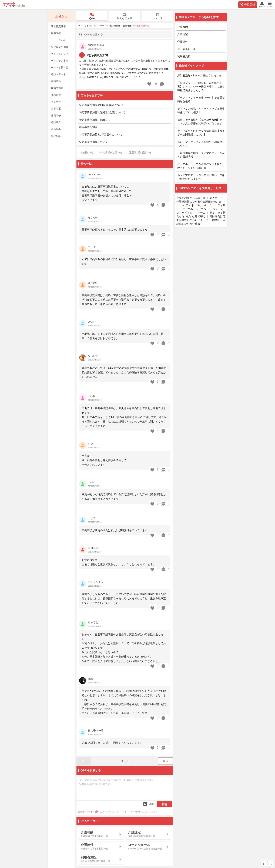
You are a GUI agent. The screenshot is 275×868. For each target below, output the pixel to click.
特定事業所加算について (94, 142)
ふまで (92, 518)
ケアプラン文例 (60, 54)
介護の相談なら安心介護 (191, 198)
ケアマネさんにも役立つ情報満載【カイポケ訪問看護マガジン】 (201, 133)
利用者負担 (184, 56)
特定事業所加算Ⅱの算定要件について (101, 134)
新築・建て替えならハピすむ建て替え (201, 214)
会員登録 (248, 5)
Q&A (92, 16)
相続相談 (56, 136)
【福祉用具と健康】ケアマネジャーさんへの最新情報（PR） (201, 155)
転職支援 (56, 33)
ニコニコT (94, 548)
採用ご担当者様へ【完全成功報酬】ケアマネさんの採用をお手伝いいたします (201, 122)
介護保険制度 (114, 26)
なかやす (93, 217)
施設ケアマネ (58, 74)
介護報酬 (127, 26)
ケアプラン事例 (60, 61)
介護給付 (183, 42)
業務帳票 (56, 95)
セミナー (56, 102)
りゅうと (93, 622)
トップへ (267, 864)
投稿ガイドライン (88, 812)
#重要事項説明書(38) (139, 152)
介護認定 (183, 34)
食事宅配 (56, 109)
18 (164, 84)
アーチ (92, 247)
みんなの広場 (125, 16)
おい (90, 444)
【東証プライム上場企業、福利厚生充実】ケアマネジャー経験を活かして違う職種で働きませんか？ (201, 87)
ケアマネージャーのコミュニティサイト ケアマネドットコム (201, 207)
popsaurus (94, 174)
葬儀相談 (56, 129)
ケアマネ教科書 (60, 67)
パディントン (96, 582)
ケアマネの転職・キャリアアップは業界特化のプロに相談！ (201, 110)
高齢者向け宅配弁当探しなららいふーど (201, 218)
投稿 (164, 804)
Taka (91, 679)
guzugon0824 (96, 45)
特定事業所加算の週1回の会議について (102, 112)
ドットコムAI (58, 40)
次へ (166, 761)
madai (91, 482)
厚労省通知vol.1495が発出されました (199, 75)
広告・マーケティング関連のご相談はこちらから (201, 144)
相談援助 (56, 81)
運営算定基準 (58, 26)
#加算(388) (87, 152)
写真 (149, 804)
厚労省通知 (57, 88)
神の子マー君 (96, 731)
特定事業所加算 (60, 47)
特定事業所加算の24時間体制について (102, 105)
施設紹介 (56, 122)
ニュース (157, 16)
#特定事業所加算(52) (110, 152)
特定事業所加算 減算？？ (95, 120)
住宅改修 (56, 115)
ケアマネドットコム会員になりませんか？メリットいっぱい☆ (200, 166)
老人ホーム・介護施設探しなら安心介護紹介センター (201, 202)
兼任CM (93, 283)
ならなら (93, 356)
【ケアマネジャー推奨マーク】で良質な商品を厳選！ (201, 99)
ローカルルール (187, 49)
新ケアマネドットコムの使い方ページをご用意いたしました (201, 177)
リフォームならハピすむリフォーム (200, 211)
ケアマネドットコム (14, 5)
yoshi (91, 322)
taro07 (92, 396)
